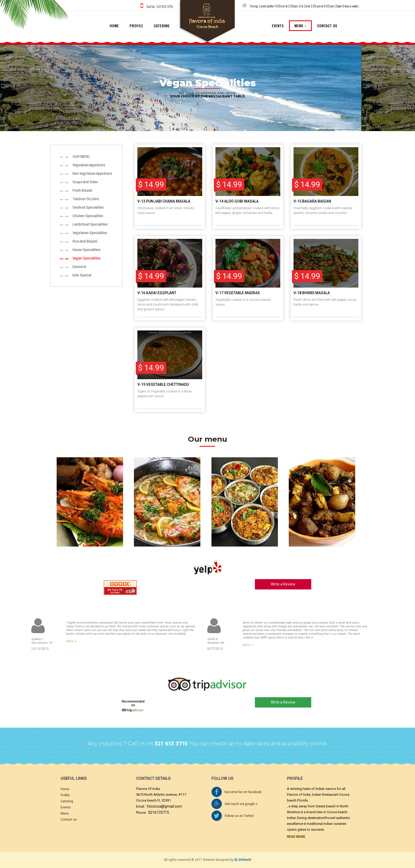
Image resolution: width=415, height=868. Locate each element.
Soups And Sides (85, 182)
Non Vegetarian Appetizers (92, 173)
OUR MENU (81, 156)
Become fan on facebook (243, 792)
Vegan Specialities (87, 258)
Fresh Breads (82, 190)
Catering (67, 801)
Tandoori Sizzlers (86, 199)
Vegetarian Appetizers (89, 165)
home (114, 26)
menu (300, 26)
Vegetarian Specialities (90, 233)
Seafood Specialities (88, 207)
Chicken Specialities (88, 216)
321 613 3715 (165, 6)
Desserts (79, 267)
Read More (296, 837)
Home (65, 789)
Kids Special (82, 275)
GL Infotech (243, 860)
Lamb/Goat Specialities (90, 224)
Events (66, 807)
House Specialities (87, 250)
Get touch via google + (241, 804)
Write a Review (283, 584)
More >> (72, 641)
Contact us (69, 820)
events (278, 26)
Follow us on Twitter (239, 816)
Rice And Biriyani (85, 241)
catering (162, 26)
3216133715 (159, 812)
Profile (136, 26)
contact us (327, 26)
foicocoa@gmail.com (164, 806)
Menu (65, 813)
